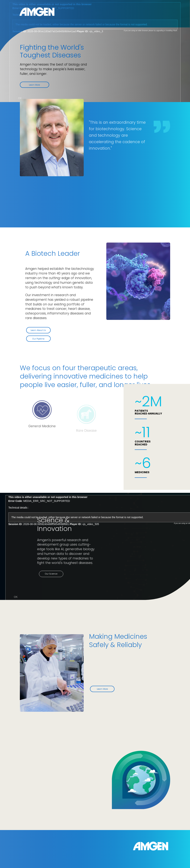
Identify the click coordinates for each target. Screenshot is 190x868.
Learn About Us (40, 330)
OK (20, 98)
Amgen (37, 12)
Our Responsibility (40, 795)
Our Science (57, 574)
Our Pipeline (40, 339)
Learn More (34, 85)
